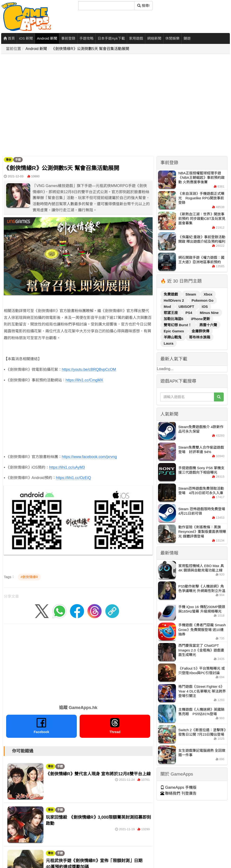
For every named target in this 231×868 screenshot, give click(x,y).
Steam (191, 294)
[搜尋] (106, 6)
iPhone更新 (201, 319)
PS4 (189, 313)
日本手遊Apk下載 (111, 38)
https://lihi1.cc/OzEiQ (74, 478)
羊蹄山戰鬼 (173, 337)
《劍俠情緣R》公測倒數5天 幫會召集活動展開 (90, 49)
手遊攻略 (86, 38)
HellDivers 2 (174, 300)
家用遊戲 (136, 38)
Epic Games (174, 331)
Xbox (208, 294)
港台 (9, 160)
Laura (169, 343)
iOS (205, 307)
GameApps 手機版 (178, 787)
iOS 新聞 (26, 38)
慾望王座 (171, 313)
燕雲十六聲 (208, 325)
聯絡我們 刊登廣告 (178, 793)
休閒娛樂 (172, 38)
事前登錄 (68, 38)
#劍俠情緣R (29, 577)
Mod (168, 307)
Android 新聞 (47, 38)
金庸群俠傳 (200, 331)
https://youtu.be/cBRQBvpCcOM (89, 369)
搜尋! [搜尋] (143, 6)
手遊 (18, 160)
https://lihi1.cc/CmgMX (84, 380)
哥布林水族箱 (200, 337)
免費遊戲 (171, 294)
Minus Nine (209, 313)
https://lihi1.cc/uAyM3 (67, 467)
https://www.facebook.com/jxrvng (89, 457)
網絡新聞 (154, 38)
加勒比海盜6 (174, 319)
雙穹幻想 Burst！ (178, 325)
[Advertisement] (49, 105)
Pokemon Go (203, 300)
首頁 (9, 38)
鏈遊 (187, 38)
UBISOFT (187, 307)
